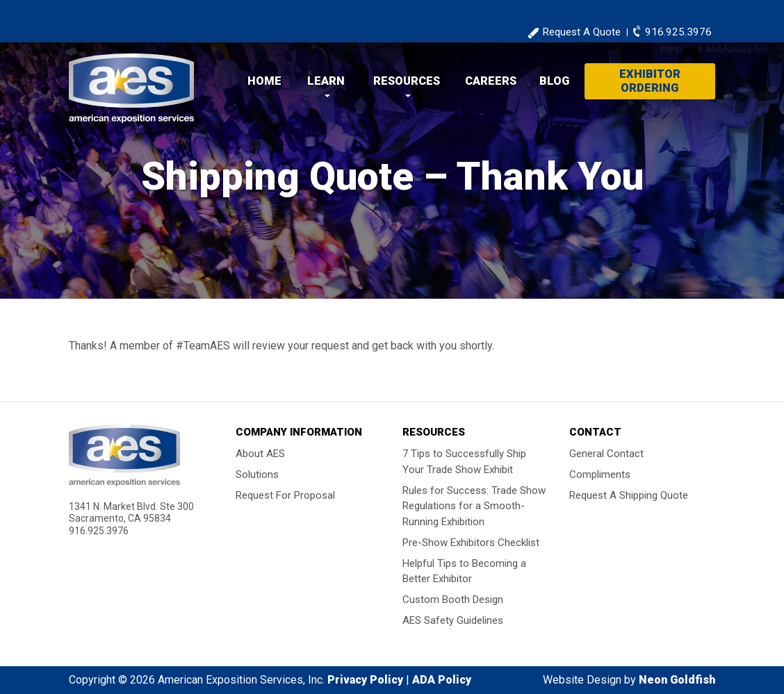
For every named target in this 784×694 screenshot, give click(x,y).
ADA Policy (442, 680)
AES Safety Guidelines (453, 620)
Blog (554, 81)
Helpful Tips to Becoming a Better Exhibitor (464, 571)
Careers (491, 81)
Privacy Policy (365, 680)
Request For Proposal (285, 495)
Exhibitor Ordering (650, 81)
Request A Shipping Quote (629, 495)
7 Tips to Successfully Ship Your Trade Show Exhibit (464, 462)
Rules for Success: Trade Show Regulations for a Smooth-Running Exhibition (474, 505)
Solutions (257, 474)
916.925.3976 (678, 32)
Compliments (600, 474)
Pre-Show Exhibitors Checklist (471, 542)
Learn (326, 81)
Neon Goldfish (677, 680)
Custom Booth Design (453, 600)
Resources (407, 81)
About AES (260, 454)
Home (264, 81)
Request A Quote (581, 32)
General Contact (606, 454)
